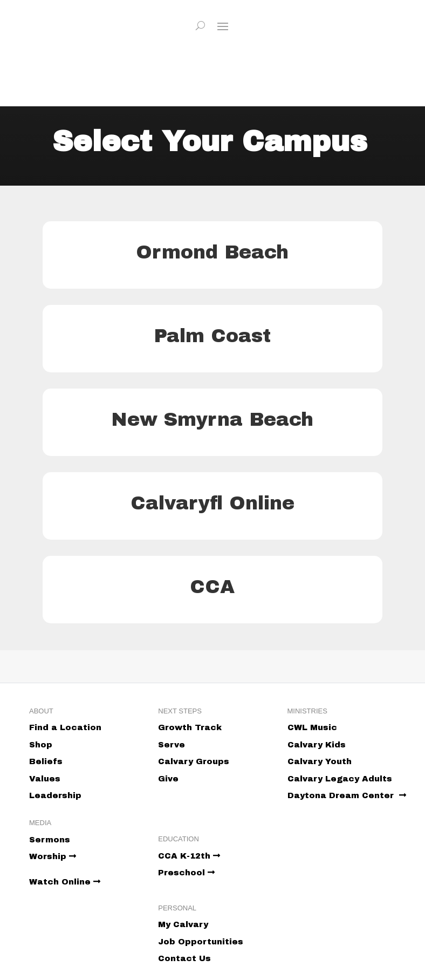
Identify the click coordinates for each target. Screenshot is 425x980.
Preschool (186, 873)
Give (168, 779)
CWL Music (312, 727)
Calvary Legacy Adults (340, 779)
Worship (53, 856)
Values (45, 779)
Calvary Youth (320, 761)
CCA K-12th (189, 856)
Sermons (50, 840)
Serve (172, 745)
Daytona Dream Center (347, 795)
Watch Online (65, 882)
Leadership (55, 795)
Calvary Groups (194, 761)
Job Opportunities (201, 942)
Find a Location (65, 727)
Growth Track (190, 727)
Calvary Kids (317, 745)
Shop (41, 745)
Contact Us (184, 958)
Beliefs (46, 761)
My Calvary (183, 924)
